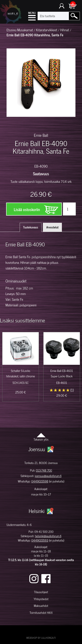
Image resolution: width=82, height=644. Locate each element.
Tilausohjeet (41, 592)
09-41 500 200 (44, 532)
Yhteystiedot (41, 599)
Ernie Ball (41, 135)
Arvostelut (52, 227)
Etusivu (11, 30)
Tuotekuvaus (31, 227)
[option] (12, 124)
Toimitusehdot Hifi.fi (41, 613)
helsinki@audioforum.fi (48, 536)
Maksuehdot (41, 606)
